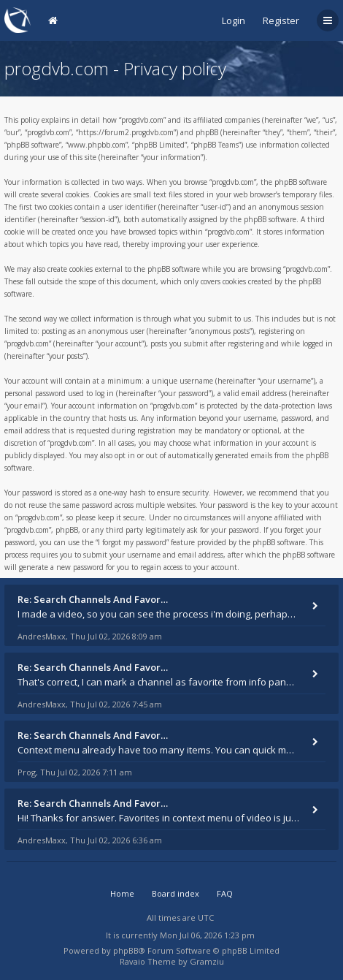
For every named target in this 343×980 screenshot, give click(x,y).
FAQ (225, 893)
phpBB (126, 950)
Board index (176, 893)
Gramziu (207, 961)
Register (281, 20)
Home (122, 893)
